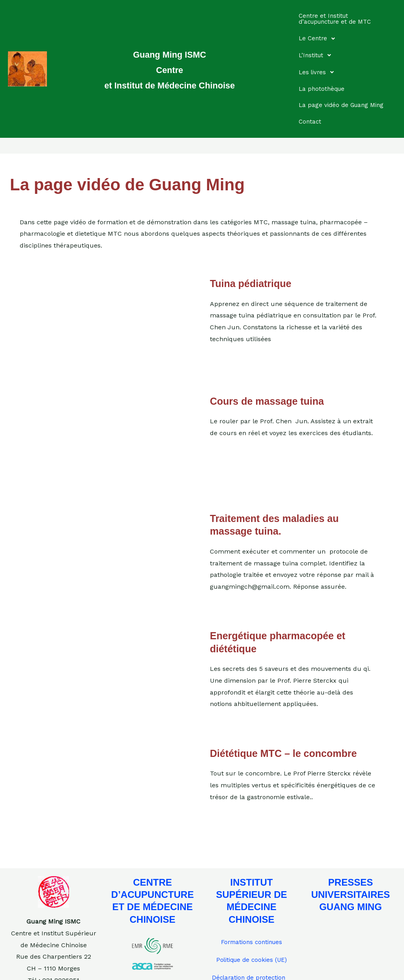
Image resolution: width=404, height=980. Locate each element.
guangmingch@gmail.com (54, 966)
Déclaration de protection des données (251, 944)
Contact (312, 87)
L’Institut (320, 40)
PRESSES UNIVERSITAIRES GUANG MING (351, 857)
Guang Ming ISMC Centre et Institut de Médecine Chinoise (170, 50)
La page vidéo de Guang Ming (337, 74)
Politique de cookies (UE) (252, 923)
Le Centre (321, 30)
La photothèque (325, 60)
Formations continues (252, 905)
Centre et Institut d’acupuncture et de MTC (340, 16)
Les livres (321, 50)
